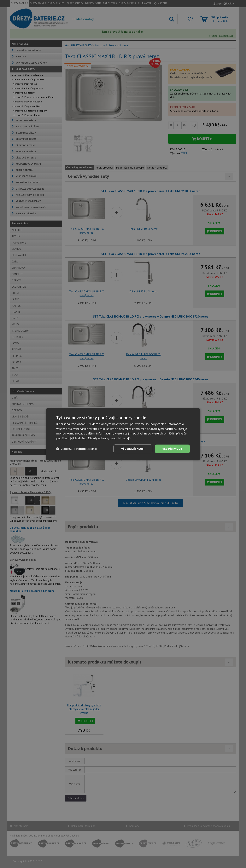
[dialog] (123, 434)
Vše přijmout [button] (172, 449)
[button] (77, 449)
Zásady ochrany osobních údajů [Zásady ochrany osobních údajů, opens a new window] (109, 438)
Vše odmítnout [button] (133, 449)
